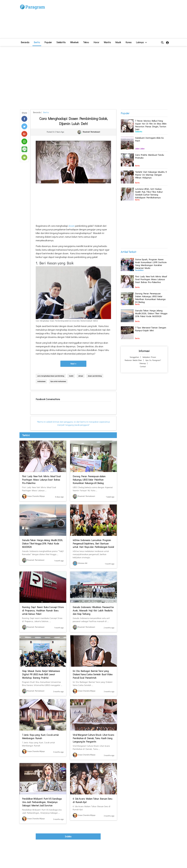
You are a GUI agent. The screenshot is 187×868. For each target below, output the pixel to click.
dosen (71, 226)
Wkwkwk (74, 42)
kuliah (71, 376)
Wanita (107, 42)
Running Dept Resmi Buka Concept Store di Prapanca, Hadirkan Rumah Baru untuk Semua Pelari (43, 610)
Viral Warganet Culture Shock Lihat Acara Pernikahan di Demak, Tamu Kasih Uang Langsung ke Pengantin (93, 738)
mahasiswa (41, 381)
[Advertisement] (113, 20)
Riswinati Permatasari (91, 132)
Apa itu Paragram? (153, 360)
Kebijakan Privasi (149, 357)
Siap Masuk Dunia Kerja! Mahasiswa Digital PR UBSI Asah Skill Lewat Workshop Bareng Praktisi (41, 674)
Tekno (86, 42)
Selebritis (61, 42)
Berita (37, 42)
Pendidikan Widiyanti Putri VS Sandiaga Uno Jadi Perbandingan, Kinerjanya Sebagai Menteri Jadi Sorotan (42, 802)
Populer (48, 42)
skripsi (81, 376)
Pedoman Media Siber (133, 360)
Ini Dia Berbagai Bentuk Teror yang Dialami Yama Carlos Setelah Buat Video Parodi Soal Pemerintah (93, 674)
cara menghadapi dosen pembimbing (51, 376)
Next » (73, 364)
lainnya (141, 42)
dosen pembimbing (95, 376)
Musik (118, 42)
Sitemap (143, 363)
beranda (25, 42)
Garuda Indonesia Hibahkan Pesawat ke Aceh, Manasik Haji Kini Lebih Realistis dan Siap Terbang (93, 610)
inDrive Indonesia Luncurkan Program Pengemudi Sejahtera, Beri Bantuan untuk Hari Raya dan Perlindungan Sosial (93, 544)
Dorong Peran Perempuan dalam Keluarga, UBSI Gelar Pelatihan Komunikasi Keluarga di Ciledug (89, 480)
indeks (68, 836)
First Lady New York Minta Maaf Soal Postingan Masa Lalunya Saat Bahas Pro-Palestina (41, 480)
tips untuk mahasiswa (58, 381)
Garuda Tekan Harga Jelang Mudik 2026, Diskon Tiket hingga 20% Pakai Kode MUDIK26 (42, 544)
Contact (143, 366)
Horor (96, 42)
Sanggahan (134, 357)
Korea (128, 42)
